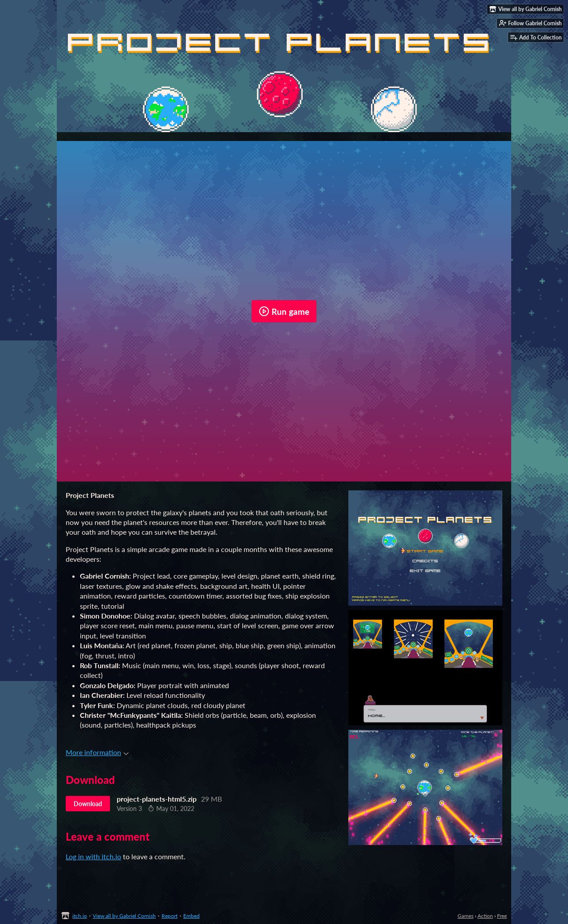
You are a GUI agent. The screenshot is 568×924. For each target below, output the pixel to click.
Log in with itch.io (93, 856)
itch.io (80, 916)
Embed (191, 916)
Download (88, 804)
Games (465, 916)
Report (170, 916)
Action (485, 916)
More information (97, 752)
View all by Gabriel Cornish (124, 916)
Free (502, 916)
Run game (284, 311)
